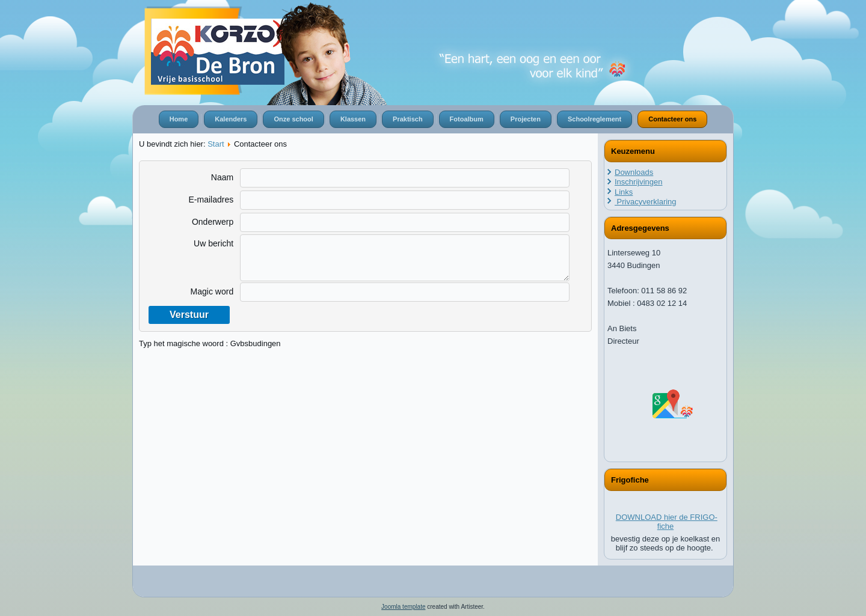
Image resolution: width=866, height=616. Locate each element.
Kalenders (231, 119)
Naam (222, 177)
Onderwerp (213, 222)
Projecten (526, 119)
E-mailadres (211, 200)
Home (179, 119)
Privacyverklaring (646, 202)
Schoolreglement (594, 119)
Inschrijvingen (639, 182)
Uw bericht (213, 243)
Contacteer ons (672, 119)
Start (216, 144)
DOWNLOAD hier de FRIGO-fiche (667, 522)
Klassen (353, 119)
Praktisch (408, 119)
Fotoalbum (467, 119)
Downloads (634, 172)
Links (624, 192)
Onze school (293, 119)
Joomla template (403, 607)
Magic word (212, 291)
